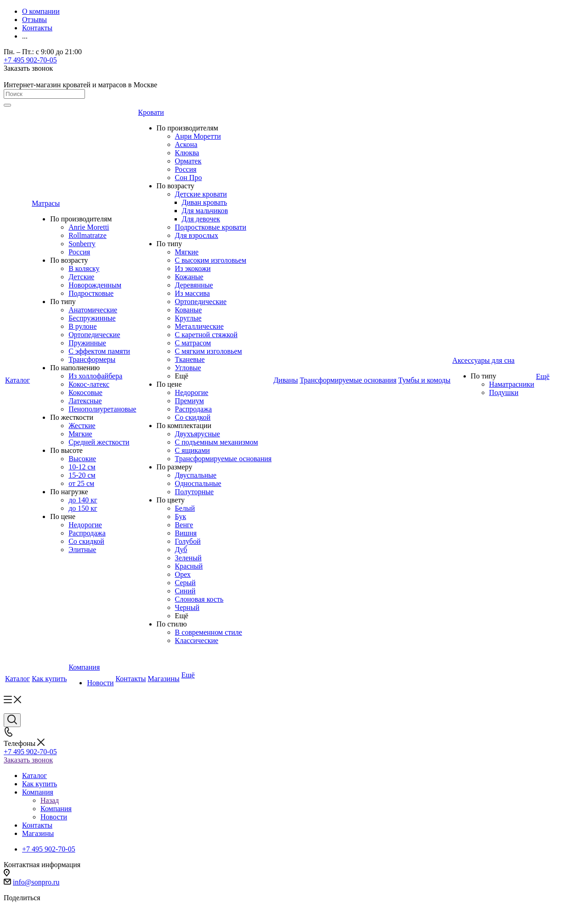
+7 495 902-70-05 (30, 60)
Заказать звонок (28, 760)
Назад (50, 800)
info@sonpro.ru (36, 882)
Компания (56, 809)
